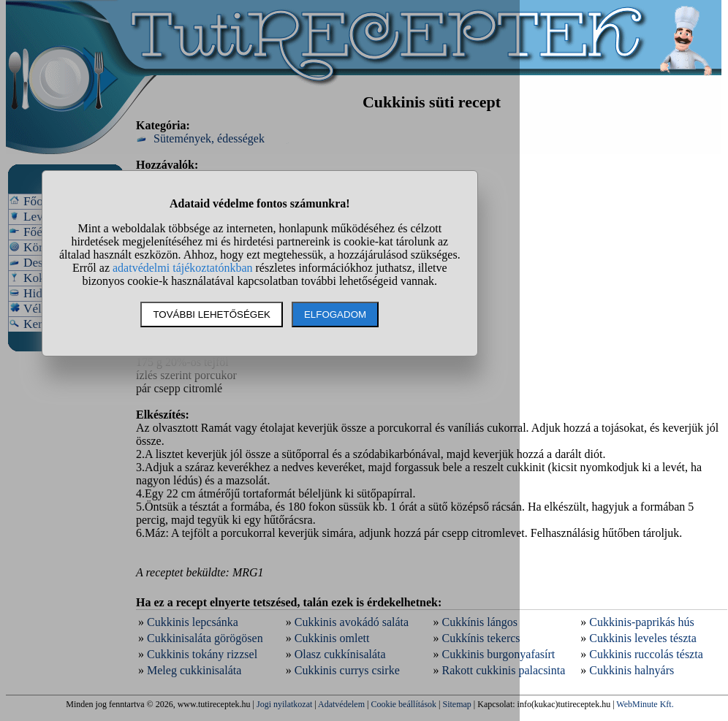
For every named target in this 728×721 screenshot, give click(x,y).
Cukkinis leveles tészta (643, 638)
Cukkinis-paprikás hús (642, 622)
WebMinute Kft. (645, 704)
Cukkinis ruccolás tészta (646, 654)
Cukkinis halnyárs (632, 670)
